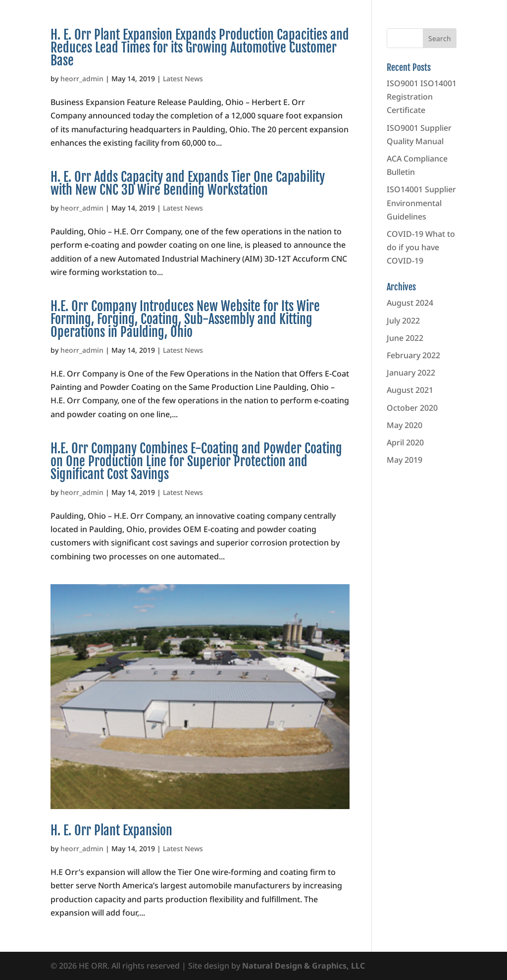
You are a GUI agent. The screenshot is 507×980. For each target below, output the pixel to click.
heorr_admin (82, 79)
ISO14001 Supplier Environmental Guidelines (421, 203)
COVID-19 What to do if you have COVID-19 (421, 247)
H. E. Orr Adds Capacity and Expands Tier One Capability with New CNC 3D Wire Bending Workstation (188, 183)
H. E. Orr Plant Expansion (111, 830)
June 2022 (405, 338)
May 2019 (405, 460)
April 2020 (405, 442)
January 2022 (411, 373)
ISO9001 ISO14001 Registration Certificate (422, 97)
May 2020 (405, 425)
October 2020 (412, 408)
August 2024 (410, 303)
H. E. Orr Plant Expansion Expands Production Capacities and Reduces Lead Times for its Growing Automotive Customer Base (200, 48)
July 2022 (403, 321)
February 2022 (413, 355)
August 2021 (410, 390)
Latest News (183, 79)
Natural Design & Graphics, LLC (304, 966)
